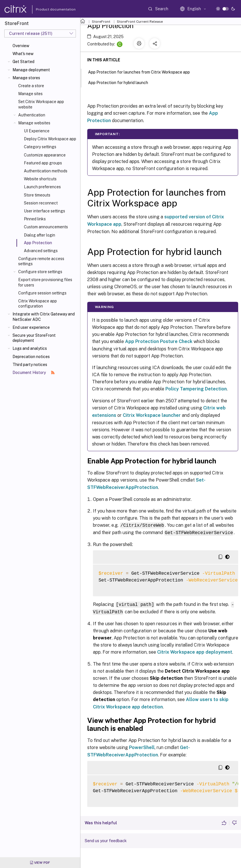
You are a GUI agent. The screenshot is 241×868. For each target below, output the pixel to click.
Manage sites (30, 94)
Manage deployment (31, 70)
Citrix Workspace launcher (152, 415)
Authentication (32, 115)
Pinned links (35, 219)
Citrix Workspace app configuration (38, 304)
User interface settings (44, 211)
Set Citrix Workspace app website (41, 104)
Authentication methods (46, 171)
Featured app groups (43, 163)
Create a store (31, 86)
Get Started (23, 62)
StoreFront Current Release (140, 22)
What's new (23, 54)
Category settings (40, 147)
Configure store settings (40, 272)
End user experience (31, 327)
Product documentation (49, 9)
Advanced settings (41, 251)
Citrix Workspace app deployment (195, 651)
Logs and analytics (30, 348)
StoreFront (101, 22)
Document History (34, 373)
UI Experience (37, 131)
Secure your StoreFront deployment (34, 338)
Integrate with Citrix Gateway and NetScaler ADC (44, 317)
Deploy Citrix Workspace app (50, 139)
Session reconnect (41, 203)
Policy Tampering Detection (196, 389)
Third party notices (30, 365)
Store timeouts (37, 195)
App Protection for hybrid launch (121, 82)
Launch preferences (42, 187)
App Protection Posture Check (159, 341)
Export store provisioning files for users (45, 282)
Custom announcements (46, 227)
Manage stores (26, 78)
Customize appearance (45, 155)
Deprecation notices (31, 357)
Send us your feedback (106, 840)
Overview (21, 46)
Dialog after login (40, 235)
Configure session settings (42, 293)
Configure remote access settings (41, 261)
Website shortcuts (40, 179)
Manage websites (34, 123)
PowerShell (142, 746)
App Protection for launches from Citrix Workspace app (142, 72)
